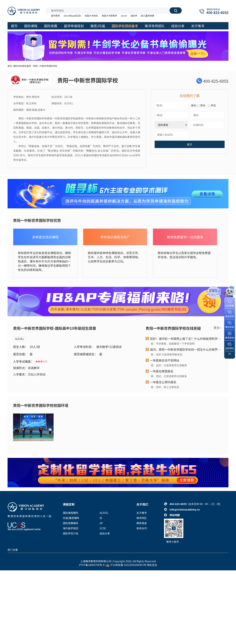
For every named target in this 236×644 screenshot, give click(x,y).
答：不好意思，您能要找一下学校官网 (173, 344)
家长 (201, 105)
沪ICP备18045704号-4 (92, 565)
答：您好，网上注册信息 (165, 387)
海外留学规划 (71, 528)
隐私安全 (152, 565)
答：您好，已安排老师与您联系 (169, 365)
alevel (124, 16)
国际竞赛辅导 (71, 523)
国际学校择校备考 (22, 66)
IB (101, 518)
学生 (212, 105)
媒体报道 (142, 523)
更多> (217, 328)
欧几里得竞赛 (147, 16)
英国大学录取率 (109, 16)
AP (101, 523)
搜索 (176, 10)
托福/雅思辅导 (71, 518)
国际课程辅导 (71, 513)
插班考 (134, 16)
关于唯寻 (142, 513)
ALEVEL (20, 339)
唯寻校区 (142, 518)
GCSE (103, 528)
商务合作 (142, 528)
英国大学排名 (91, 16)
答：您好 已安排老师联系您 (167, 354)
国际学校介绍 (71, 533)
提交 (190, 144)
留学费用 (55, 16)
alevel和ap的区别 (72, 16)
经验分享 (105, 533)
